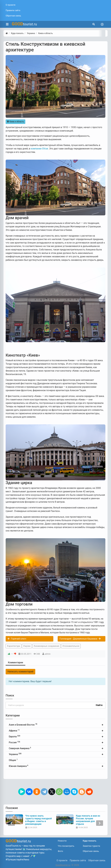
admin (48, 654)
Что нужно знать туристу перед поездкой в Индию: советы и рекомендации (39, 820)
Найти (99, 705)
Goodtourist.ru (63, 865)
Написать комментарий (20, 672)
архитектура (14, 646)
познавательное (72, 646)
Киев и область (15, 122)
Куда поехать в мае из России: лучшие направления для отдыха (88, 820)
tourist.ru (24, 24)
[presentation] (11, 823)
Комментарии (15, 662)
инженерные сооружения (47, 646)
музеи (28, 646)
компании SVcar (39, 149)
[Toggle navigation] (102, 24)
